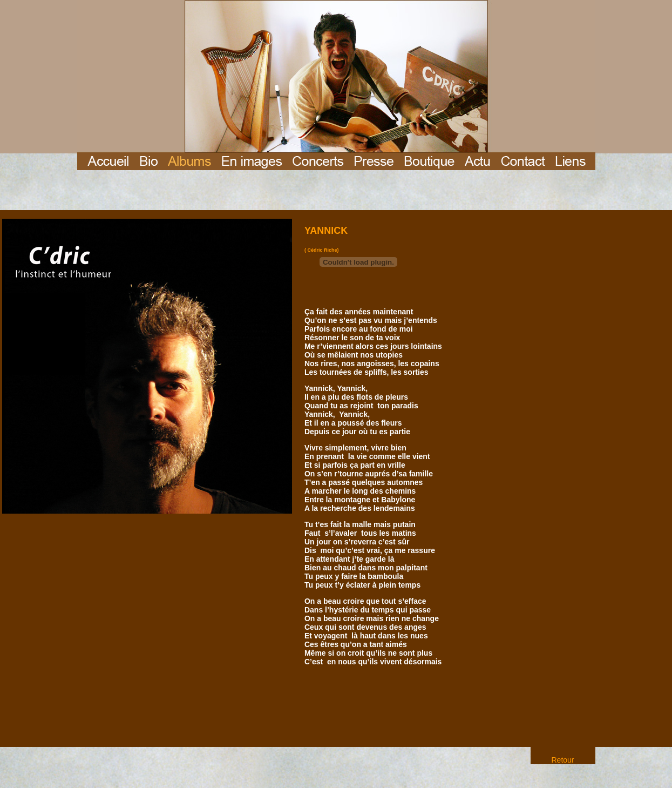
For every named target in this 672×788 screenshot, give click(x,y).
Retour (562, 760)
